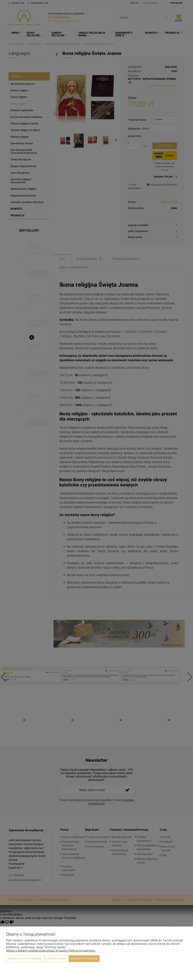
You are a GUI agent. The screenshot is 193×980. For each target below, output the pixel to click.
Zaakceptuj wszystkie (84, 959)
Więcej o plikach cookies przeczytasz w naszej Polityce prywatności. (51, 951)
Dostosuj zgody (56, 959)
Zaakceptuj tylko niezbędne (25, 959)
